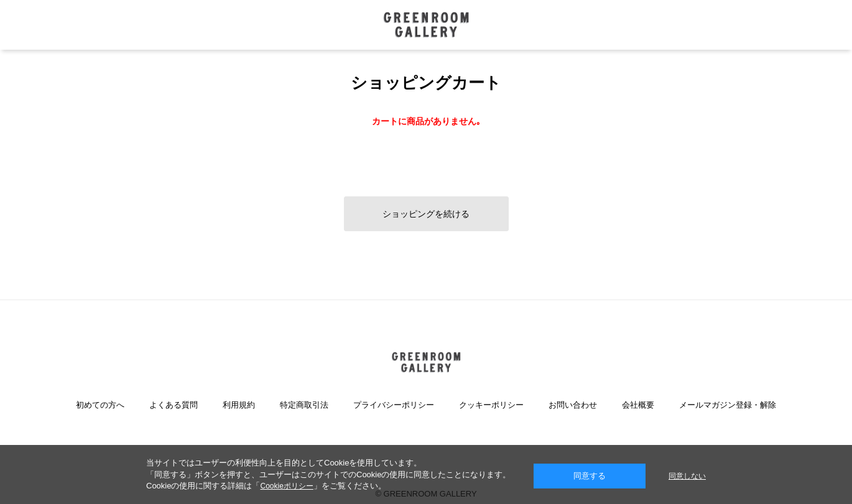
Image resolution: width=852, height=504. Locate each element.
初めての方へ (100, 405)
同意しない (687, 476)
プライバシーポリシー (394, 405)
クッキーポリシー (491, 405)
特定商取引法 (304, 405)
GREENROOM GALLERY (426, 25)
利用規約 (239, 405)
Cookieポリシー (286, 486)
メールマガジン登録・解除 (728, 405)
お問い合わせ (573, 405)
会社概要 (638, 405)
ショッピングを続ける (426, 214)
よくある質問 (174, 405)
